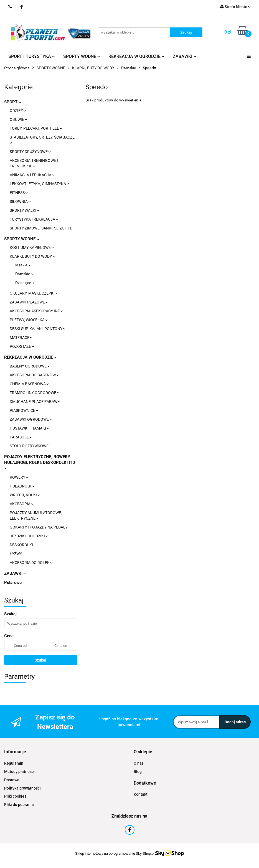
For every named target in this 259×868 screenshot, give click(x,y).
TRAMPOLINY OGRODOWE (35, 393)
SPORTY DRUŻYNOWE (30, 152)
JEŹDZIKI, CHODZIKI (29, 536)
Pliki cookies (15, 796)
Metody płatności (19, 772)
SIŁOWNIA (20, 201)
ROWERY (19, 477)
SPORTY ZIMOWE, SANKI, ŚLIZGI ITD (41, 228)
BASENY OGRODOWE (30, 366)
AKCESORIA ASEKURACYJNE (36, 311)
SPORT (12, 102)
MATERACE (21, 338)
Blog (138, 772)
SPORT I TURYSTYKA (32, 56)
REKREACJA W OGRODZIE (136, 56)
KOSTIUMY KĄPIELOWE (32, 247)
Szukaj (40, 660)
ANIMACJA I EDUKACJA (32, 175)
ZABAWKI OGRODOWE (31, 419)
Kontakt (141, 794)
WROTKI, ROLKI (25, 495)
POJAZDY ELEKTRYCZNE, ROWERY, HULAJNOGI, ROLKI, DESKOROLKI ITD (40, 462)
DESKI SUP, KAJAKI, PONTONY (38, 329)
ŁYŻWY (16, 554)
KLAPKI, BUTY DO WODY (32, 256)
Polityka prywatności (22, 788)
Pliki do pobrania (19, 805)
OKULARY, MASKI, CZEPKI (34, 293)
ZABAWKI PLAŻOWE (29, 302)
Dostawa (12, 780)
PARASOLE (21, 437)
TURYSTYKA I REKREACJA (34, 219)
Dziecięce (25, 283)
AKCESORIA (22, 504)
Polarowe (13, 583)
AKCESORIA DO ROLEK (31, 563)
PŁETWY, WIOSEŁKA (29, 320)
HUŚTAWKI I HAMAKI (29, 428)
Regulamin (14, 763)
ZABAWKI (185, 56)
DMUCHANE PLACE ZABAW (35, 402)
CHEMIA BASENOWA (29, 384)
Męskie (23, 265)
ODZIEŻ (18, 111)
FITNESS (19, 193)
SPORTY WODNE (82, 56)
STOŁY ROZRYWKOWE (29, 446)
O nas (139, 763)
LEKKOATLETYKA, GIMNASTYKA (39, 184)
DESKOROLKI (21, 545)
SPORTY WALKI (25, 210)
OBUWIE (18, 119)
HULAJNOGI (22, 486)
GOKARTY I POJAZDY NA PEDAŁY (39, 527)
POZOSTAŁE (22, 346)
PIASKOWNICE (24, 410)
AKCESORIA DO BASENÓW (34, 375)
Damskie (24, 274)
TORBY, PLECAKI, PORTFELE (36, 128)
